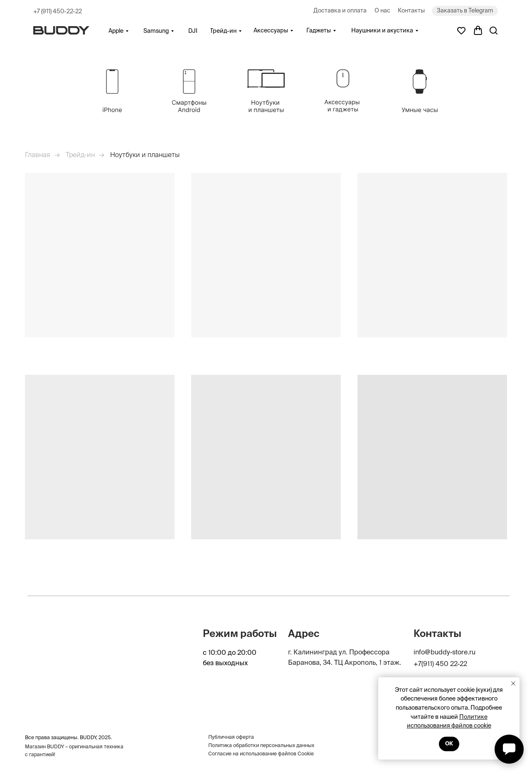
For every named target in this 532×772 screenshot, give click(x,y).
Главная (38, 155)
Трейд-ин (80, 155)
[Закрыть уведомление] (513, 683)
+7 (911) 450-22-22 (58, 11)
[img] (112, 91)
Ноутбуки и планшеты (145, 155)
